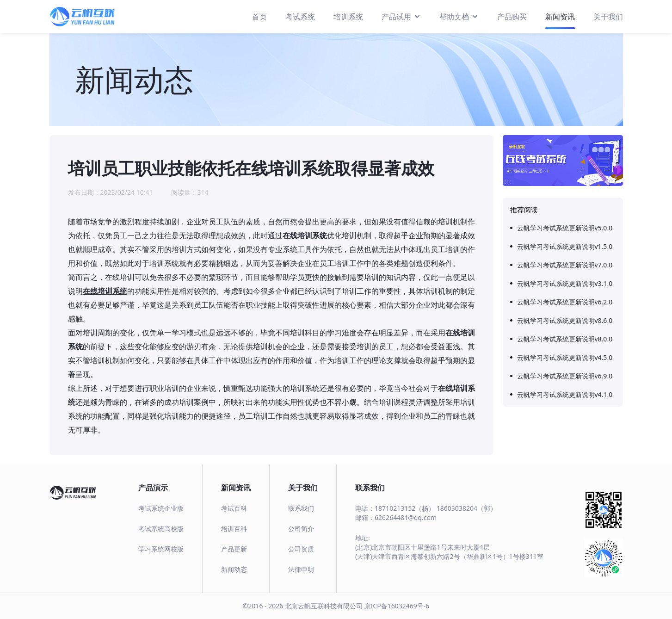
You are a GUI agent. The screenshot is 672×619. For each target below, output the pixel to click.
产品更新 (234, 549)
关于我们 (608, 17)
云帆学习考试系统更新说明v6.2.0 (565, 302)
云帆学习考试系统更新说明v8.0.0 (565, 339)
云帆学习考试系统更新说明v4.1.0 (565, 394)
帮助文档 (459, 16)
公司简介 (301, 529)
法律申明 (301, 569)
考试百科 (234, 508)
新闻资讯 (560, 17)
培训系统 (348, 17)
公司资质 (301, 549)
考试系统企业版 (161, 508)
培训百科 (234, 529)
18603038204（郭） (467, 508)
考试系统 (300, 17)
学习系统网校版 (161, 549)
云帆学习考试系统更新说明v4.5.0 (565, 357)
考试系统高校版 (161, 529)
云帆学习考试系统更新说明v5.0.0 (565, 228)
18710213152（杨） (405, 508)
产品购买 (512, 17)
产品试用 (401, 16)
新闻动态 (234, 569)
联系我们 (301, 508)
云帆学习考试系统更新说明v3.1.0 (565, 283)
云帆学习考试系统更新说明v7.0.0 (565, 265)
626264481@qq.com (406, 517)
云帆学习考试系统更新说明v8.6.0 (565, 320)
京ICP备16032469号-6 (397, 606)
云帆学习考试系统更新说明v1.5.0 (565, 246)
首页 (259, 17)
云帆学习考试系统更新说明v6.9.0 (565, 376)
